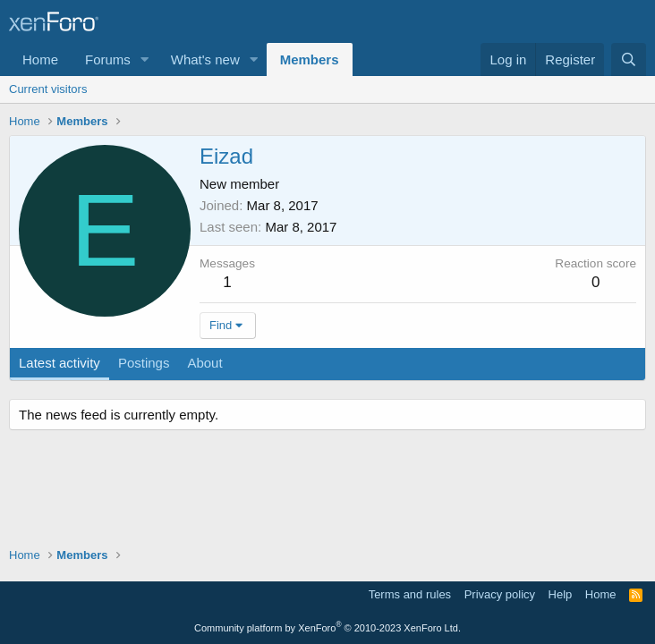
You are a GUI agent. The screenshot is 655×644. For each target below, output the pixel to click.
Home (40, 59)
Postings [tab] (144, 363)
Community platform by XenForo (327, 628)
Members (310, 59)
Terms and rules (410, 594)
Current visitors (48, 89)
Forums (108, 59)
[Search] (629, 59)
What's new (205, 59)
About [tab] (204, 363)
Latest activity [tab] (60, 363)
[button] (145, 59)
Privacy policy (500, 594)
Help (561, 594)
